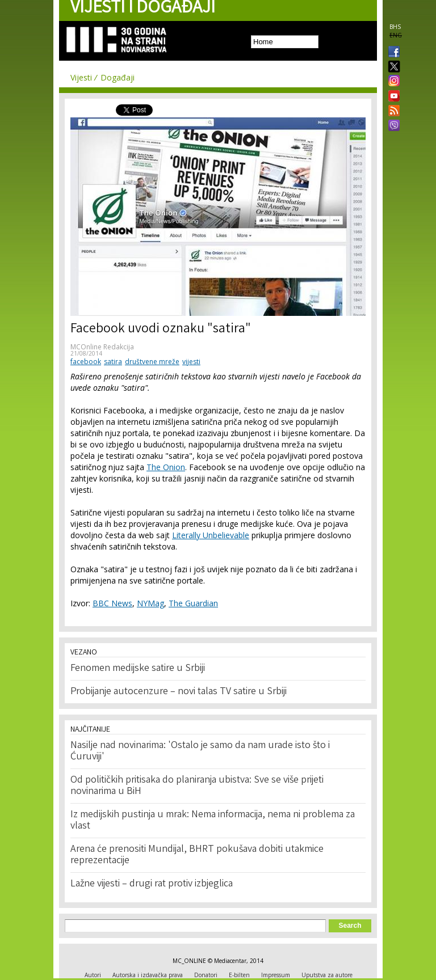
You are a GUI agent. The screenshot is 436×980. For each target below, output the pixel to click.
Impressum (276, 975)
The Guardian (193, 603)
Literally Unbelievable (211, 535)
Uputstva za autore (327, 975)
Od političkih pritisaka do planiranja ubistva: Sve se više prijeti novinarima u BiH (197, 786)
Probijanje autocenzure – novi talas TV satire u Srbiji (179, 692)
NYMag (150, 603)
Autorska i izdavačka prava (148, 975)
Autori (93, 975)
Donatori (206, 975)
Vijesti (81, 77)
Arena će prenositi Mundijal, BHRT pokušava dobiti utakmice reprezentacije (197, 855)
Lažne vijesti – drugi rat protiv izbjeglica (152, 884)
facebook (86, 362)
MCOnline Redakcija (102, 347)
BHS (395, 27)
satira (113, 362)
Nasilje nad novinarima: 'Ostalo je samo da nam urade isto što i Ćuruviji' (200, 751)
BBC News (112, 603)
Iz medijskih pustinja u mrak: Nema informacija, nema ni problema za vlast (213, 821)
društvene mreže (152, 362)
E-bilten (239, 975)
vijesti (191, 362)
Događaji (118, 77)
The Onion (166, 467)
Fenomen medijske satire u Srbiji (138, 669)
